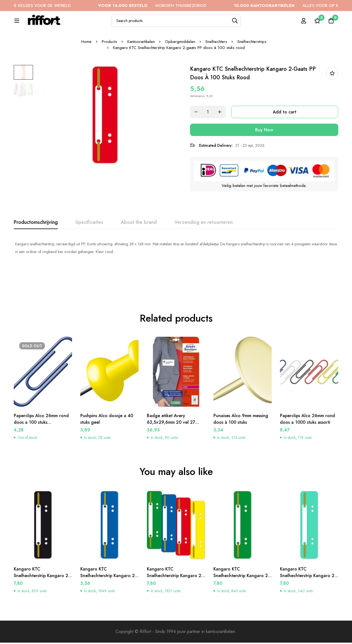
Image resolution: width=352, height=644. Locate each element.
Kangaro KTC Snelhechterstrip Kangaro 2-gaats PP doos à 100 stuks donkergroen (242, 580)
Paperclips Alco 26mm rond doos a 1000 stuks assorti (307, 420)
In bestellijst (332, 106)
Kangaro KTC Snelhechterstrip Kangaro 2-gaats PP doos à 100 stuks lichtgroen (308, 580)
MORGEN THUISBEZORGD (167, 6)
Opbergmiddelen (180, 74)
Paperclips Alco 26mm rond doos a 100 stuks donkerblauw (41, 424)
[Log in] (304, 24)
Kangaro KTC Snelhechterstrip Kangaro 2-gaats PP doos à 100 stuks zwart (42, 580)
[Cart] (331, 24)
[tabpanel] (176, 280)
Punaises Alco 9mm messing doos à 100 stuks (241, 420)
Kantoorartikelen (141, 74)
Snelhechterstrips (252, 74)
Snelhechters (216, 74)
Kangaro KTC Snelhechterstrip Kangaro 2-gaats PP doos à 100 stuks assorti (175, 580)
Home (86, 74)
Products (109, 74)
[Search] (248, 24)
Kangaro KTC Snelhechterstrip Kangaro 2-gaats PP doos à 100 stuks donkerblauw (109, 580)
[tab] (36, 255)
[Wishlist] (317, 24)
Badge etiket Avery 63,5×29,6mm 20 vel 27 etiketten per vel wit (171, 424)
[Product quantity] (209, 144)
